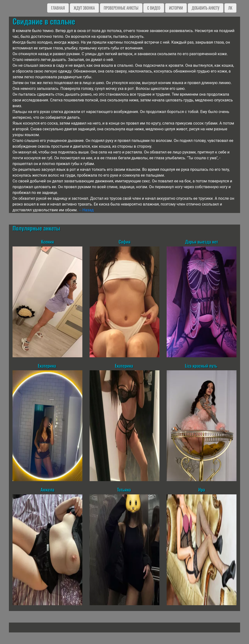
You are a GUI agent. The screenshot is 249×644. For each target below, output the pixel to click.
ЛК (230, 8)
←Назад (86, 210)
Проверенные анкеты (121, 8)
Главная (58, 8)
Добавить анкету (206, 8)
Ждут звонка (84, 8)
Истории (176, 8)
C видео (154, 8)
